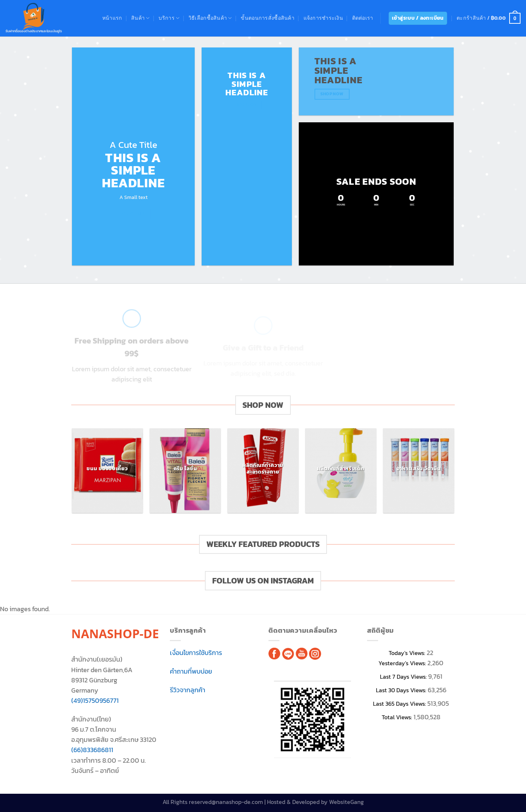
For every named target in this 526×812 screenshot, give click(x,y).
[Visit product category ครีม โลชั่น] (185, 471)
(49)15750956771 (95, 701)
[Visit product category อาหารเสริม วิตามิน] (418, 471)
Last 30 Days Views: (402, 690)
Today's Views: (408, 653)
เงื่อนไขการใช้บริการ (196, 653)
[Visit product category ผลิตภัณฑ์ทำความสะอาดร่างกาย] (263, 471)
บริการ (169, 18)
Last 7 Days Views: (404, 677)
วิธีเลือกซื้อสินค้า (210, 18)
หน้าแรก (112, 18)
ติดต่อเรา (363, 18)
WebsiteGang (346, 802)
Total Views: (398, 717)
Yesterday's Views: (403, 663)
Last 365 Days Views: (400, 704)
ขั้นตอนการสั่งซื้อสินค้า (268, 18)
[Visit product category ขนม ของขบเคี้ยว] (107, 471)
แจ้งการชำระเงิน (323, 18)
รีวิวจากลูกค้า (188, 690)
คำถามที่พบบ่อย (191, 671)
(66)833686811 (92, 750)
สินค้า (140, 18)
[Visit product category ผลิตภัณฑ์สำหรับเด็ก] (341, 471)
